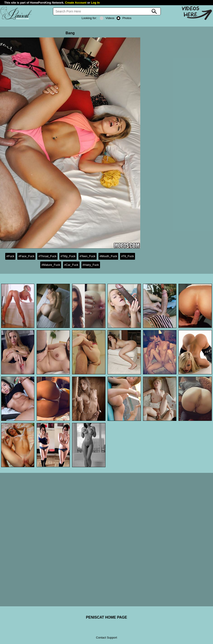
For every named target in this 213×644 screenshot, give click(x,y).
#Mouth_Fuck (108, 256)
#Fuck (10, 256)
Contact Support (106, 638)
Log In (95, 3)
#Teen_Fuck (88, 256)
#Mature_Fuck (51, 265)
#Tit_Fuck (128, 256)
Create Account (76, 3)
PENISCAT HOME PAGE (106, 617)
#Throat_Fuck (47, 256)
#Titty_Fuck (68, 256)
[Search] (107, 11)
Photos (124, 18)
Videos (107, 18)
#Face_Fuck (26, 256)
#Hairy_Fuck (91, 265)
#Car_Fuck (71, 265)
